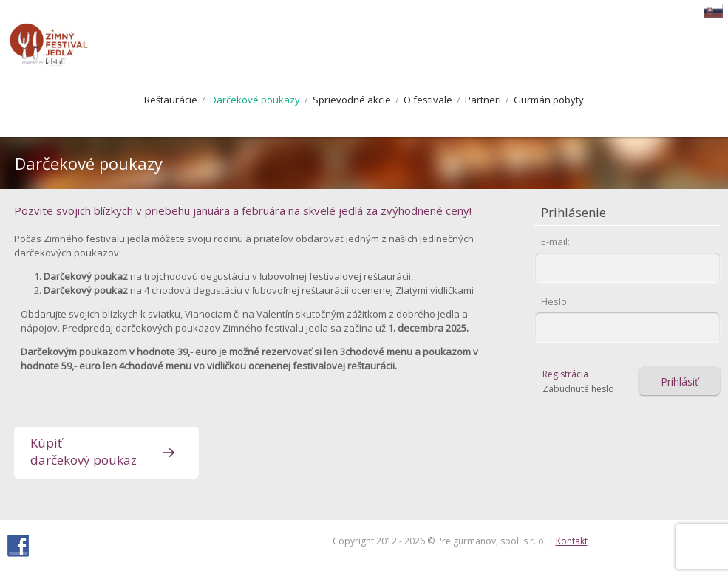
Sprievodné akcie (352, 100)
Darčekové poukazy (255, 100)
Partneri (483, 100)
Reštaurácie (171, 100)
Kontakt (572, 541)
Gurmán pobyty (549, 100)
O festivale (428, 100)
